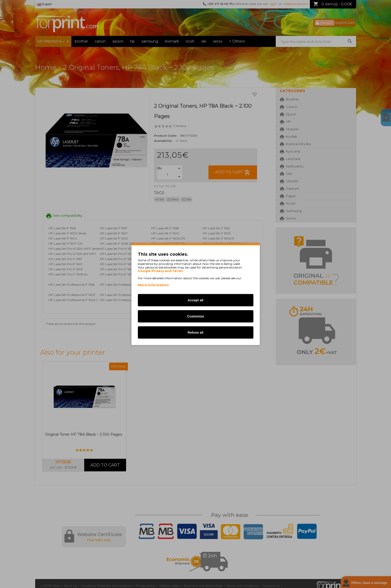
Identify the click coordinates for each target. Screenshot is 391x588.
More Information (153, 285)
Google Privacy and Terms (160, 271)
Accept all (196, 300)
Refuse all (196, 332)
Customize (196, 316)
